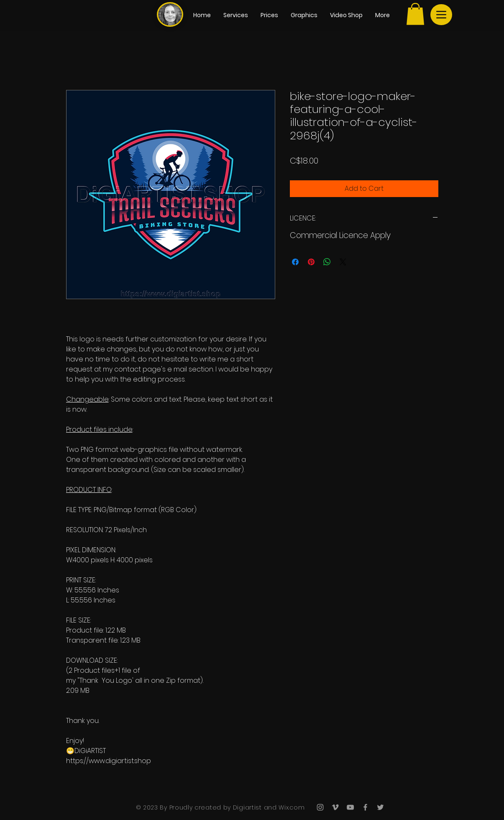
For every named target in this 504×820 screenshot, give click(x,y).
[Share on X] (343, 262)
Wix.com (291, 807)
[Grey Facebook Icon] (365, 807)
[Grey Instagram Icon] (320, 807)
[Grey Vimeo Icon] (335, 807)
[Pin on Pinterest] (311, 262)
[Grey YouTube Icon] (350, 807)
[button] (415, 14)
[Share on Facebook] (295, 262)
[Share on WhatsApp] (327, 262)
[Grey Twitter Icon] (380, 807)
